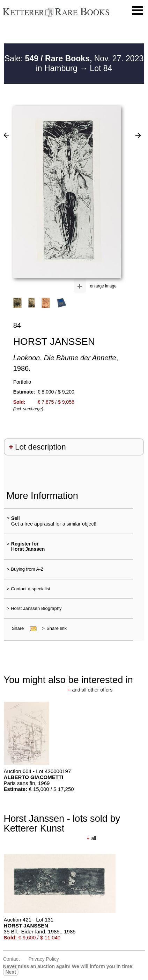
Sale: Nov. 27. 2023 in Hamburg (74, 63)
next (10, 972)
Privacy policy (44, 959)
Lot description (40, 447)
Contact (11, 959)
